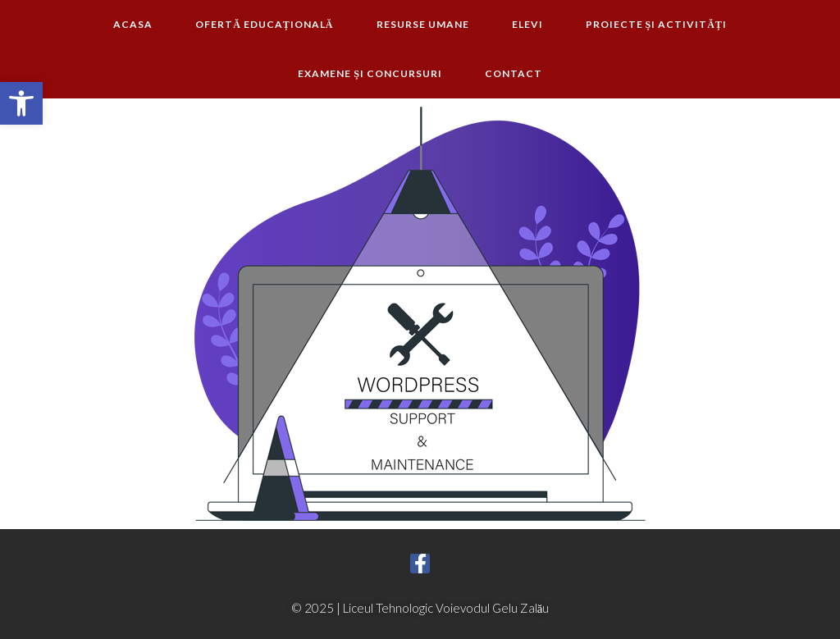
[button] (21, 103)
